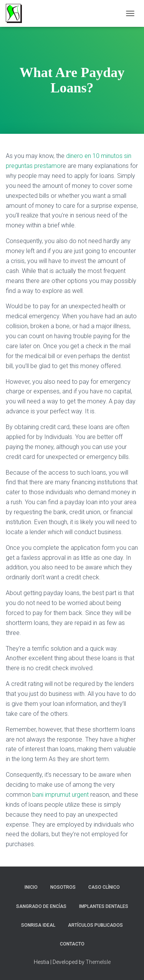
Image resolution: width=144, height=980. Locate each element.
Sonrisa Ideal (38, 925)
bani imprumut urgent (60, 795)
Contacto (72, 944)
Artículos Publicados (95, 925)
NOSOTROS (63, 887)
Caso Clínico (104, 887)
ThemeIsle (98, 962)
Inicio (31, 887)
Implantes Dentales (104, 906)
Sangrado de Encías (41, 906)
